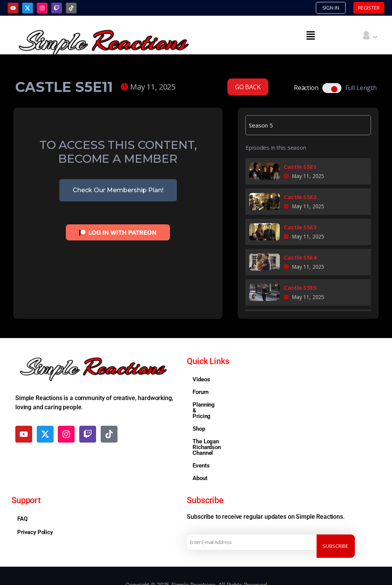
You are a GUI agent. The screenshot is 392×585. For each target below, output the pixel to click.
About (200, 456)
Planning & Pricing (216, 405)
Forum (200, 393)
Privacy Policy (35, 510)
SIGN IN (314, 8)
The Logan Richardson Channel (231, 431)
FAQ (22, 497)
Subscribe (339, 520)
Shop (199, 418)
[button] (310, 36)
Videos (201, 380)
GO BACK (248, 88)
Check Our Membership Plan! (118, 191)
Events (201, 443)
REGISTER (363, 8)
